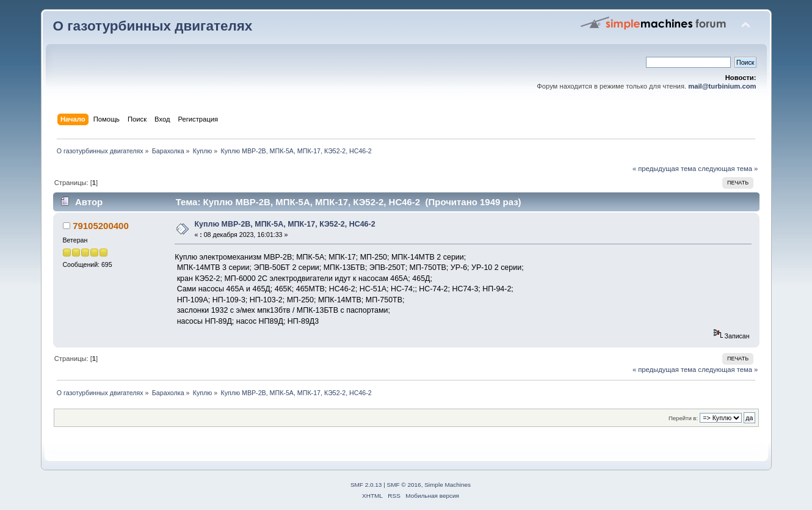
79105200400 (101, 226)
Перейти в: (683, 418)
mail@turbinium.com (722, 86)
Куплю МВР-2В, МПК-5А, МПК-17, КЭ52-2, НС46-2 (285, 224)
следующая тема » (728, 169)
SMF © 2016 (404, 485)
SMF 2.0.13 (366, 485)
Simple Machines (448, 485)
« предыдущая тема (664, 169)
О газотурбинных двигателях (153, 26)
